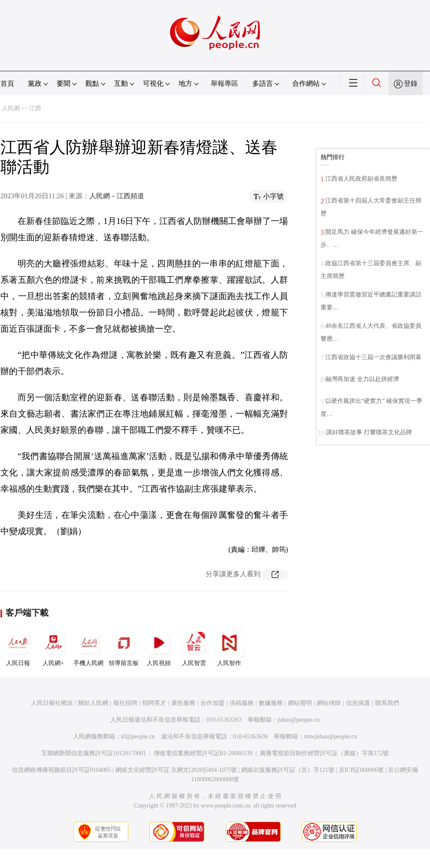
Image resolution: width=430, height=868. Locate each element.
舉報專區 (224, 83)
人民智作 (229, 647)
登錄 (411, 83)
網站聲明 (300, 703)
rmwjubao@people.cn (330, 736)
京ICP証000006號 (361, 770)
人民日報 (18, 647)
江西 (35, 108)
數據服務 (271, 703)
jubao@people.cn (299, 720)
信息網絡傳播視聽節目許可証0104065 (62, 770)
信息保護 (358, 703)
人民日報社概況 (52, 703)
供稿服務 (242, 703)
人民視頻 (159, 647)
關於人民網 (93, 703)
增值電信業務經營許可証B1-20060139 (203, 753)
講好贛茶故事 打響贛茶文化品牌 (369, 432)
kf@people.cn (138, 736)
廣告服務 (183, 703)
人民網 (11, 108)
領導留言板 (124, 647)
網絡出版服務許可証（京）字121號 (288, 770)
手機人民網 (88, 647)
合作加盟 (212, 703)
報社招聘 (125, 703)
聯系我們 (387, 703)
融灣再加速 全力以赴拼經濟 (362, 379)
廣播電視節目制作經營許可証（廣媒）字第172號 (324, 753)
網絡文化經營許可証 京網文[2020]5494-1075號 (176, 770)
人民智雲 (194, 647)
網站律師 (329, 703)
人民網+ (53, 647)
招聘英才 (154, 703)
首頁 (7, 83)
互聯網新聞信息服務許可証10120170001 (94, 753)
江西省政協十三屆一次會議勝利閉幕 (373, 357)
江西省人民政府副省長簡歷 (361, 179)
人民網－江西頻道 (117, 196)
